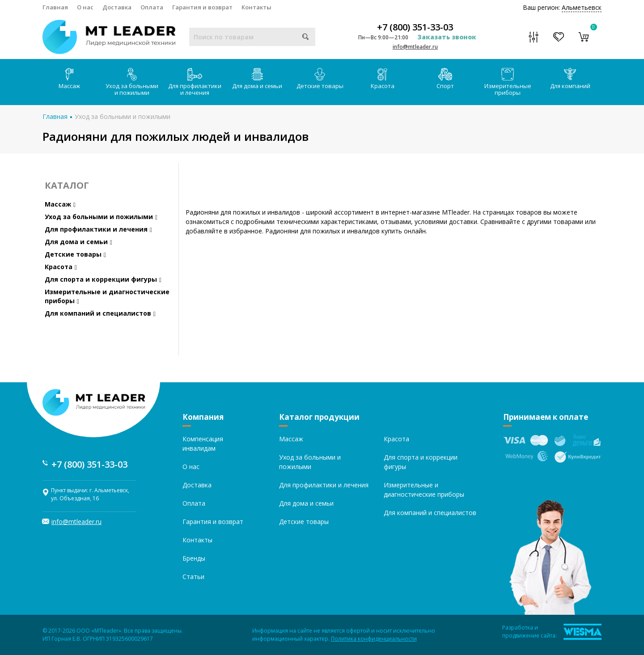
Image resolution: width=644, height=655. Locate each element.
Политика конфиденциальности (374, 639)
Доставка (117, 7)
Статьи (193, 577)
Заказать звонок (447, 37)
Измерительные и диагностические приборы (107, 296)
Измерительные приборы (508, 82)
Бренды (194, 558)
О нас (85, 7)
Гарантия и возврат (202, 7)
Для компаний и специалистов (100, 313)
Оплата (152, 7)
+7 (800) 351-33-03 (415, 27)
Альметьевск (582, 7)
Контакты (256, 7)
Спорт (445, 79)
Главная (55, 7)
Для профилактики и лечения (195, 82)
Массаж (69, 79)
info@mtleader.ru (415, 47)
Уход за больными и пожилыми (132, 82)
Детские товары (320, 79)
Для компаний (570, 79)
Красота (383, 79)
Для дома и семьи (257, 79)
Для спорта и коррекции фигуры (103, 279)
